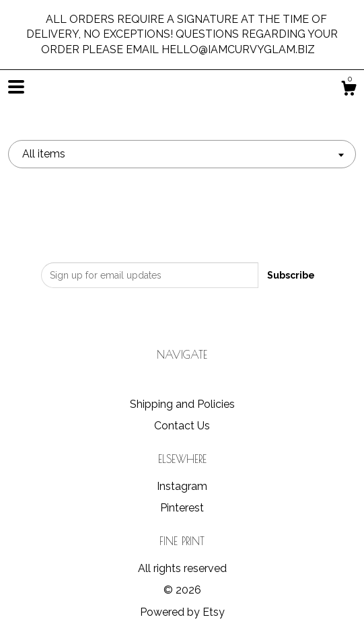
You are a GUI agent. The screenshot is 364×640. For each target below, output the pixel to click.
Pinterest (182, 508)
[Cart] (349, 90)
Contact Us (182, 426)
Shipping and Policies (182, 404)
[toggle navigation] (16, 87)
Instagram (182, 486)
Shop (182, 383)
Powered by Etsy (182, 612)
